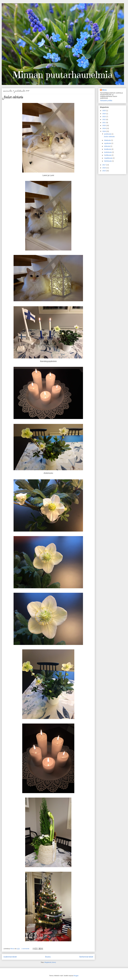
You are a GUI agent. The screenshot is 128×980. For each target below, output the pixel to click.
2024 (104, 114)
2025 (104, 111)
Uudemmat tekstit (10, 957)
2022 (104, 119)
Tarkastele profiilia (106, 101)
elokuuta (107, 146)
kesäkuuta (108, 149)
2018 (104, 131)
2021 (104, 123)
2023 (104, 117)
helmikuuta (108, 161)
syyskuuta (108, 143)
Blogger (76, 976)
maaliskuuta (108, 158)
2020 (104, 125)
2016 (104, 168)
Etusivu (48, 957)
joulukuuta (108, 134)
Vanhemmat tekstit (86, 957)
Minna (104, 90)
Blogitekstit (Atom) (50, 962)
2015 (104, 171)
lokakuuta (108, 140)
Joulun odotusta (13, 98)
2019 (104, 128)
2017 (104, 165)
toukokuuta (108, 152)
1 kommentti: (26, 949)
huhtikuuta (108, 155)
